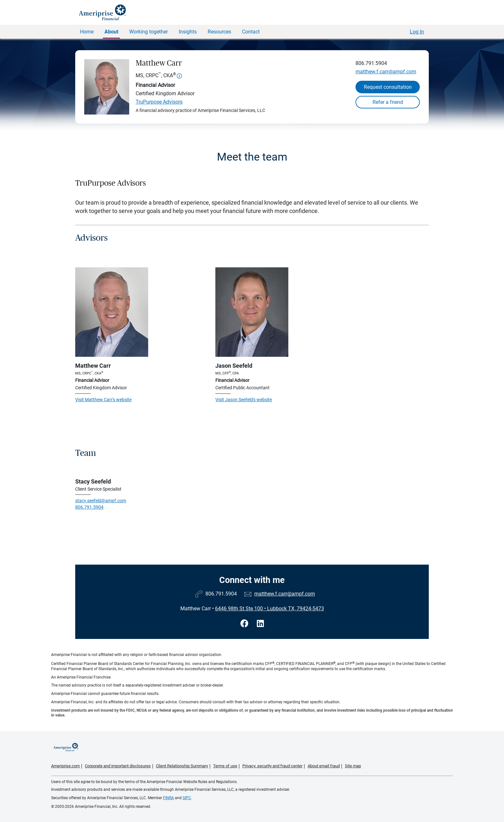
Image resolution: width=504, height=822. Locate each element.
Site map (353, 766)
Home (87, 32)
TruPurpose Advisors (159, 102)
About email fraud (324, 766)
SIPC (187, 798)
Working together (148, 32)
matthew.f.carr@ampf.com (386, 72)
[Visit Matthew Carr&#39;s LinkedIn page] (260, 624)
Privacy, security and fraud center (272, 766)
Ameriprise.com (65, 766)
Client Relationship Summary (182, 766)
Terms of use (225, 766)
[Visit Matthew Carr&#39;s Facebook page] (245, 624)
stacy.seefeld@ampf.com (101, 501)
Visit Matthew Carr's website (103, 400)
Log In (417, 32)
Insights (188, 32)
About (111, 32)
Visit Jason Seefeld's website (244, 400)
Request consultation (388, 87)
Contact (251, 32)
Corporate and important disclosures (118, 766)
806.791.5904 (371, 63)
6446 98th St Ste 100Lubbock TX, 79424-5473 (270, 609)
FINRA (168, 798)
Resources (219, 32)
